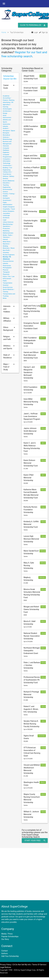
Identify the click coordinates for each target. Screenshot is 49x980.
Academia (6, 96)
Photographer (7, 268)
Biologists (6, 133)
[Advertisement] (24, 874)
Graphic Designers (9, 207)
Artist (5, 115)
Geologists (6, 198)
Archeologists (7, 109)
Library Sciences (8, 222)
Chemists (6, 146)
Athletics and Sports (9, 347)
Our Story (5, 939)
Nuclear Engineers (9, 255)
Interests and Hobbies (9, 309)
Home (4, 32)
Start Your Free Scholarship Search (35, 840)
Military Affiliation (9, 320)
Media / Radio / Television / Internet (8, 237)
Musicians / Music (9, 248)
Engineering (7, 187)
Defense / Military (9, 176)
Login (35, 32)
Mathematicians (8, 233)
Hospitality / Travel (9, 209)
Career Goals (9, 87)
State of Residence (9, 356)
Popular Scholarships (10, 936)
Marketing (6, 231)
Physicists (6, 274)
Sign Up (43, 32)
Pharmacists (7, 266)
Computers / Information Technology (7, 161)
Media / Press (7, 934)
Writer (5, 298)
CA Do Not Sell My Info (22, 965)
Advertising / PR (8, 102)
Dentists (6, 179)
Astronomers (7, 118)
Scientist (6, 285)
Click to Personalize (33, 25)
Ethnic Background (10, 329)
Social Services (8, 287)
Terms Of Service (39, 965)
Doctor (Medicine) (9, 181)
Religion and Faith (9, 338)
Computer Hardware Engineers (6, 150)
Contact (5, 951)
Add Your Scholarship (10, 956)
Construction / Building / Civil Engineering (7, 168)
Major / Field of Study (9, 367)
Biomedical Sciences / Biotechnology (7, 137)
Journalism (6, 213)
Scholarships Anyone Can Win (10, 77)
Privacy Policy (6, 965)
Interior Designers (9, 211)
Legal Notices (6, 967)
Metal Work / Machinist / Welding (7, 244)
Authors (5, 953)
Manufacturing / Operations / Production (8, 227)
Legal (5, 220)
